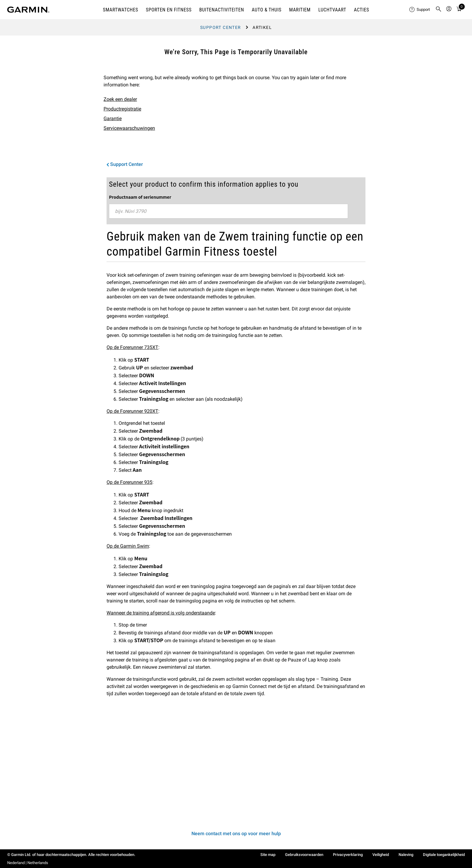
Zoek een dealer (120, 99)
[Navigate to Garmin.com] (28, 10)
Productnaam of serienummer (140, 197)
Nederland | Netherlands (28, 863)
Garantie (113, 118)
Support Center (221, 27)
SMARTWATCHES (121, 10)
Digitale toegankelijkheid (444, 855)
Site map (268, 855)
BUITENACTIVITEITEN (222, 10)
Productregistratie (122, 109)
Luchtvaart (332, 10)
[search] (439, 10)
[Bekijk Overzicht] (459, 10)
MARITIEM (300, 10)
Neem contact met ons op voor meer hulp (236, 834)
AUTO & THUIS (267, 10)
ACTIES (362, 10)
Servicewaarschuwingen (129, 128)
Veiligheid (381, 855)
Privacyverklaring (348, 855)
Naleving (406, 855)
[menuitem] (420, 10)
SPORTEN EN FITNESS (169, 10)
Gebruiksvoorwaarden (304, 855)
